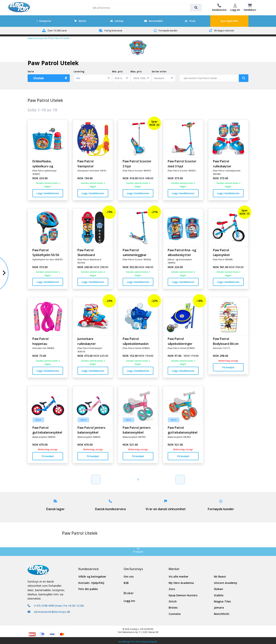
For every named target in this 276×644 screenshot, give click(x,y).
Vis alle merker (179, 576)
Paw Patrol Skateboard (86, 252)
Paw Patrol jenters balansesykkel (91, 430)
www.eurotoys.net (37, 38)
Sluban (219, 589)
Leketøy (117, 21)
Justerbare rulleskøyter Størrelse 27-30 (89, 341)
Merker (80, 21)
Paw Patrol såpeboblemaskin (136, 341)
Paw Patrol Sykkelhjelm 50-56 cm (46, 252)
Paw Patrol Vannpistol (85, 164)
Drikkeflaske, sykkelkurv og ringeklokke (43, 164)
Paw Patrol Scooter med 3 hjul (182, 164)
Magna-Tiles (222, 601)
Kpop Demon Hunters (183, 595)
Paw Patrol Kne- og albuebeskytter (182, 252)
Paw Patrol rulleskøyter (222, 164)
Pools (190, 21)
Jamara (219, 608)
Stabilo (219, 595)
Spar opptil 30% (229, 21)
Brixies (173, 608)
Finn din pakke (88, 589)
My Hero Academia (181, 583)
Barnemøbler (154, 21)
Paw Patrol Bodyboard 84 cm (226, 341)
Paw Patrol (55, 38)
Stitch (173, 601)
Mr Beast (220, 576)
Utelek (66, 38)
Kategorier (44, 21)
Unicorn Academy (226, 583)
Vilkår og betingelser (92, 576)
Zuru (172, 589)
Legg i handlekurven (48, 193)
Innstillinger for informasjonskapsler (138, 642)
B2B (126, 583)
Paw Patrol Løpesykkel (221, 252)
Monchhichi (222, 614)
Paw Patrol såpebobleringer (180, 341)
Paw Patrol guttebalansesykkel (47, 430)
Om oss (129, 576)
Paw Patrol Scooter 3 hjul (137, 164)
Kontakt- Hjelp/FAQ (91, 583)
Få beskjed (228, 367)
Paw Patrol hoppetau (40, 341)
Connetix (175, 614)
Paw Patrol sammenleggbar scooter (135, 252)
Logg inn (129, 601)
